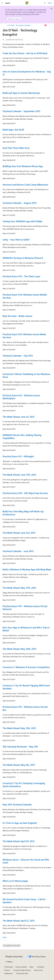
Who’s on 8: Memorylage (15, 881)
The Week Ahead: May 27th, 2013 (19, 588)
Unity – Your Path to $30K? (16, 240)
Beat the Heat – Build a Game (17, 316)
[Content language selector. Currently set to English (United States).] (14, 956)
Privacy (7, 970)
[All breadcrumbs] (4, 25)
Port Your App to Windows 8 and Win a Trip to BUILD (26, 629)
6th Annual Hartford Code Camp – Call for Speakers (24, 901)
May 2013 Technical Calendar (17, 804)
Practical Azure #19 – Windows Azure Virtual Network (25, 608)
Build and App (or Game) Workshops (21, 93)
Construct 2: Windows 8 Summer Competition (26, 667)
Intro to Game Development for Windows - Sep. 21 (27, 73)
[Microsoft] (27, 3)
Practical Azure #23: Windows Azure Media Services (24, 336)
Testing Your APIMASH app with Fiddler (23, 221)
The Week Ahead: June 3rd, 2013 (19, 533)
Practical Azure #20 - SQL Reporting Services (25, 493)
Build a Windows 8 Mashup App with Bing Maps (27, 569)
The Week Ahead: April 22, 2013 (19, 921)
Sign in (50, 3)
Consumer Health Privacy (22, 970)
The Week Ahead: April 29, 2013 (19, 841)
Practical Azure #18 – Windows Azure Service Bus (25, 708)
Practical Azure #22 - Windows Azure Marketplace (21, 397)
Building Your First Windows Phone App (23, 166)
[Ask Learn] (46, 25)
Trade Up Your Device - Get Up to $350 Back (25, 53)
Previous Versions (21, 967)
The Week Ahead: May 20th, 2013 (19, 649)
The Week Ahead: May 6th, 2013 (19, 765)
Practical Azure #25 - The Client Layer (21, 276)
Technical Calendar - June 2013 (18, 551)
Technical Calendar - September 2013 (21, 111)
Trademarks (8, 973)
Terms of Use (38, 970)
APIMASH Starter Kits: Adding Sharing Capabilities (22, 436)
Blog (31, 967)
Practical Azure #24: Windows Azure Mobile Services (25, 296)
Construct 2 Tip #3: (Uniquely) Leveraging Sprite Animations (24, 785)
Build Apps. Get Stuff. (13, 130)
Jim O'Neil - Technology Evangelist (19, 25)
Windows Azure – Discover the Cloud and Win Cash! (26, 861)
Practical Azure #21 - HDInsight (18, 456)
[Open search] (45, 3)
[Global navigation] (2, 3)
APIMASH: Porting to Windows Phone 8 (23, 258)
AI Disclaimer (9, 967)
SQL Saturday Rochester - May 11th (20, 746)
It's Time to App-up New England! (20, 823)
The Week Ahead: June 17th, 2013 (19, 475)
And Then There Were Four (16, 148)
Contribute (40, 967)
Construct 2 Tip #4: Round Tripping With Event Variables (26, 687)
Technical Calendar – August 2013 (20, 203)
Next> (5, 937)
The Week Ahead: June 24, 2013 (18, 417)
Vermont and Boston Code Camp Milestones (25, 185)
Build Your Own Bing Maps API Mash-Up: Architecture (23, 513)
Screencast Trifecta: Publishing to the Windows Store (26, 375)
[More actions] (50, 25)
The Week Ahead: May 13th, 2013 (19, 728)
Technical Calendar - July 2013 (18, 356)
